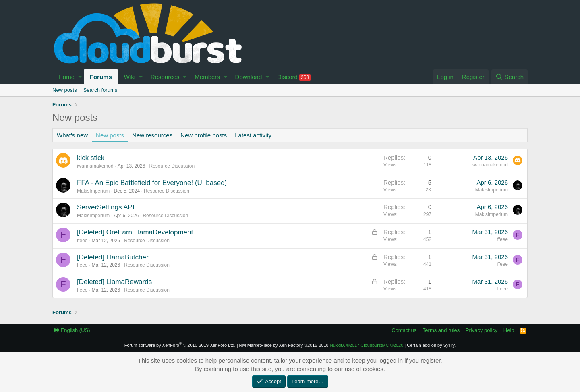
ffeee (82, 241)
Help (509, 330)
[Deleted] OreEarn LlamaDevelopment (135, 232)
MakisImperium (93, 191)
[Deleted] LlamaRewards (114, 282)
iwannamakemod (95, 166)
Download (249, 77)
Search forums (100, 90)
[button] (80, 77)
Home (66, 77)
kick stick (91, 158)
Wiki (130, 77)
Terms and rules (441, 330)
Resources (165, 77)
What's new (72, 135)
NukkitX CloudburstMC (367, 345)
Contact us (404, 330)
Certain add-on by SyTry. (431, 345)
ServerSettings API (106, 207)
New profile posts (204, 135)
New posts (65, 90)
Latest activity (253, 135)
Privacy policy (482, 330)
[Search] (510, 77)
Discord (294, 77)
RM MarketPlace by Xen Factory (284, 345)
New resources (152, 135)
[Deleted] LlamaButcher (113, 257)
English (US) (72, 330)
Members (207, 77)
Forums (101, 77)
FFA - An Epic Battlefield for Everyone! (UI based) (152, 183)
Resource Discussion (172, 166)
